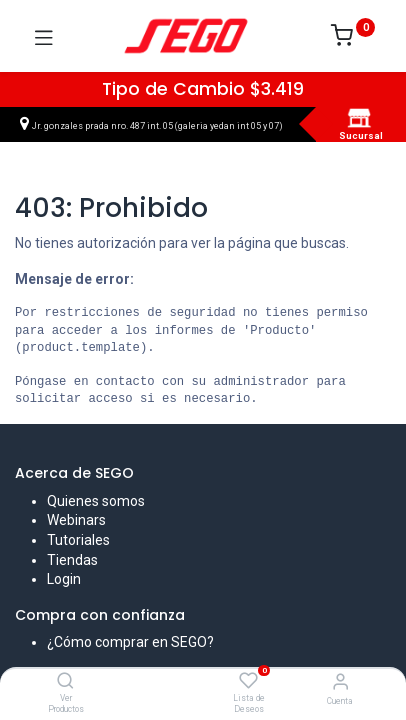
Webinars (76, 520)
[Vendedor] (340, 681)
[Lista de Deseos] (248, 681)
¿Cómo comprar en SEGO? (130, 642)
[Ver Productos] (65, 682)
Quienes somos (96, 501)
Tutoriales (78, 540)
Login (64, 579)
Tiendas (72, 560)
